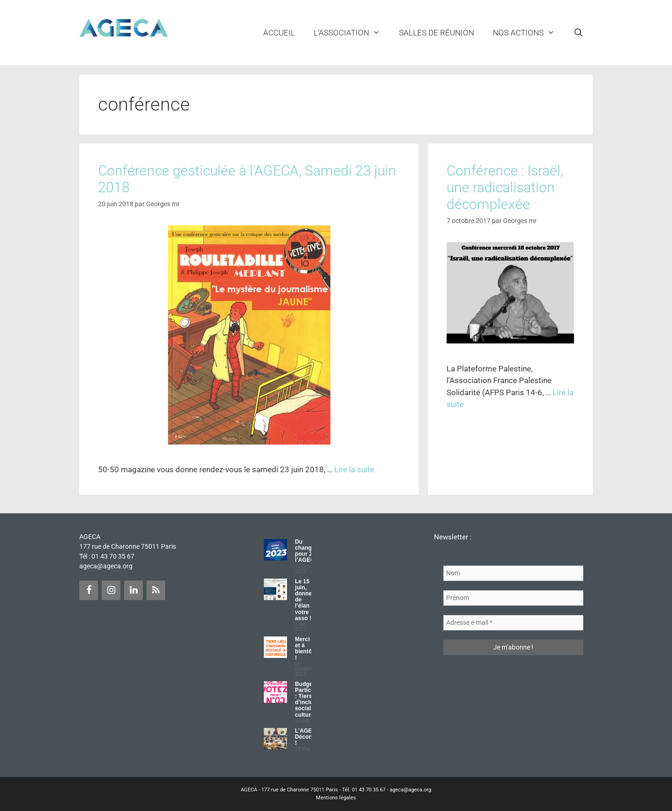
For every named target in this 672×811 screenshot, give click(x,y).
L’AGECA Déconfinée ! (310, 737)
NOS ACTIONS (528, 33)
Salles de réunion (437, 33)
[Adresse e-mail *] (513, 623)
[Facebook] (89, 590)
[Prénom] (513, 598)
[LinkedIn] (133, 590)
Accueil (279, 33)
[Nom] (513, 573)
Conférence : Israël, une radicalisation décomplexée (505, 187)
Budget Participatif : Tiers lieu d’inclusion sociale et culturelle (310, 699)
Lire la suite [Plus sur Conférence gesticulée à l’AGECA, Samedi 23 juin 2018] (354, 469)
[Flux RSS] (156, 590)
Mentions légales (336, 798)
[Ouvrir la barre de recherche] (578, 33)
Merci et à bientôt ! (304, 649)
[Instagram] (111, 590)
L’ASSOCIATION (352, 33)
